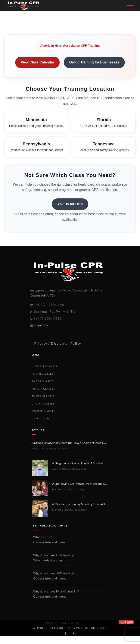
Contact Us (41, 418)
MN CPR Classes (43, 389)
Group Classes (43, 404)
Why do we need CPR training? (54, 555)
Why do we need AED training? (54, 573)
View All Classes (44, 366)
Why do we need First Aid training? (56, 591)
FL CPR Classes (43, 374)
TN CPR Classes (43, 396)
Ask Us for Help (70, 204)
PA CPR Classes (43, 381)
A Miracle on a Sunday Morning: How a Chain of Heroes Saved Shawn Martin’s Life (85, 443)
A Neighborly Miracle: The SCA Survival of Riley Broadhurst (91, 463)
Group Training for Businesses (94, 62)
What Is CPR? (42, 537)
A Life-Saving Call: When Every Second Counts (83, 484)
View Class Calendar (37, 62)
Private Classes (44, 411)
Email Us (41, 325)
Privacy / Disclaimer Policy (58, 343)
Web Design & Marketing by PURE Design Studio (70, 628)
